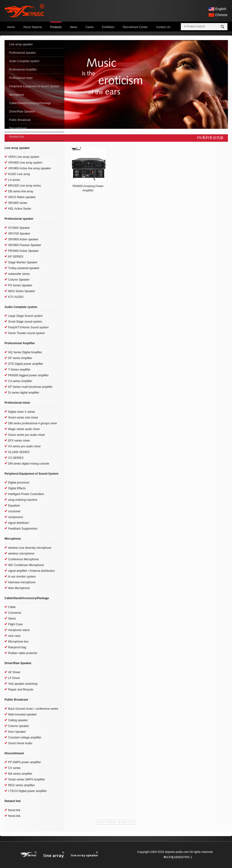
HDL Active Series (20, 209)
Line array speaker (21, 44)
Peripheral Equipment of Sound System (34, 86)
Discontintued (18, 128)
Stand (12, 619)
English (221, 9)
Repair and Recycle (21, 690)
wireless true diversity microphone (30, 548)
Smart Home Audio (20, 743)
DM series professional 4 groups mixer (33, 423)
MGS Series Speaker (22, 291)
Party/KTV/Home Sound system (28, 327)
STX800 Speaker (19, 228)
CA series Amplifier (20, 381)
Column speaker (19, 726)
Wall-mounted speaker (22, 714)
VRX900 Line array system (25, 163)
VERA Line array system (24, 157)
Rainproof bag (17, 647)
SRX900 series (18, 203)
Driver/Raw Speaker (22, 112)
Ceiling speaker (18, 720)
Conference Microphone (23, 559)
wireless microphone (21, 554)
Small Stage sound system (25, 322)
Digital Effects (17, 488)
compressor (16, 517)
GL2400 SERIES (19, 452)
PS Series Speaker (20, 285)
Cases (89, 27)
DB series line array (21, 191)
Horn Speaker (17, 732)
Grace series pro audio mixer (27, 435)
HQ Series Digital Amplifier (25, 352)
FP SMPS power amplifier (25, 762)
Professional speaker (22, 53)
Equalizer (14, 506)
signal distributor (19, 523)
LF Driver (14, 678)
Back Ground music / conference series (33, 709)
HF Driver (14, 672)
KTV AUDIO (16, 297)
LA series (14, 180)
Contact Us (163, 27)
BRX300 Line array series (25, 186)
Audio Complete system (24, 61)
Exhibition (108, 27)
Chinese (221, 15)
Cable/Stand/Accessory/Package (30, 103)
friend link (14, 810)
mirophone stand (19, 630)
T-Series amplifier (19, 370)
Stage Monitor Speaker (23, 262)
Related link (17, 137)
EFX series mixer (19, 441)
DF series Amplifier (20, 358)
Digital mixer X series (22, 412)
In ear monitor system (22, 577)
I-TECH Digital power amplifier (27, 791)
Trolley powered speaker (24, 268)
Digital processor (19, 483)
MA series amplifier (20, 774)
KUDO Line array (19, 174)
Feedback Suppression (23, 529)
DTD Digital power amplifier (26, 364)
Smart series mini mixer (23, 418)
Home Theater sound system (27, 333)
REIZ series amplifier (21, 785)
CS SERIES (16, 458)
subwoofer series (19, 274)
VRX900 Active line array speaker (30, 168)
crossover (14, 511)
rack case (14, 636)
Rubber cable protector (23, 653)
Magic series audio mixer (24, 429)
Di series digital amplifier (24, 393)
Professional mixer (21, 78)
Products (56, 27)
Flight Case (15, 624)
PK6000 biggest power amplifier (28, 375)
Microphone (17, 95)
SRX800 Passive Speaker (25, 245)
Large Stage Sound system (25, 316)
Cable (12, 607)
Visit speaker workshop (23, 684)
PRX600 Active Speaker (23, 251)
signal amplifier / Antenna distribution (31, 571)
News (73, 27)
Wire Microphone (19, 588)
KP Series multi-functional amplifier (30, 387)
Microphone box (18, 642)
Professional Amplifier (23, 70)
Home (11, 27)
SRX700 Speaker (19, 234)
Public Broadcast (20, 120)
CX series (14, 768)
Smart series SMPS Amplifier (27, 779)
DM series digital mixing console (29, 464)
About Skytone (33, 27)
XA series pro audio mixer (25, 446)
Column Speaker (19, 280)
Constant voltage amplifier (25, 738)
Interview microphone (22, 582)
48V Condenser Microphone (26, 565)
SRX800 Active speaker (23, 239)
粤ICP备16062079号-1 (178, 857)
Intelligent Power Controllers (26, 494)
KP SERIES (16, 257)
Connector (15, 613)
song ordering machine (23, 500)
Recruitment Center (135, 27)
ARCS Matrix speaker (22, 197)
